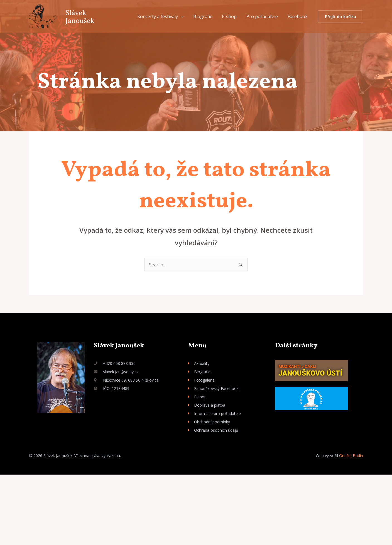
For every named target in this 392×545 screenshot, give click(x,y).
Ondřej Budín (351, 456)
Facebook (298, 16)
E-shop (231, 16)
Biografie (205, 16)
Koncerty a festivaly (161, 16)
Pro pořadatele (263, 16)
